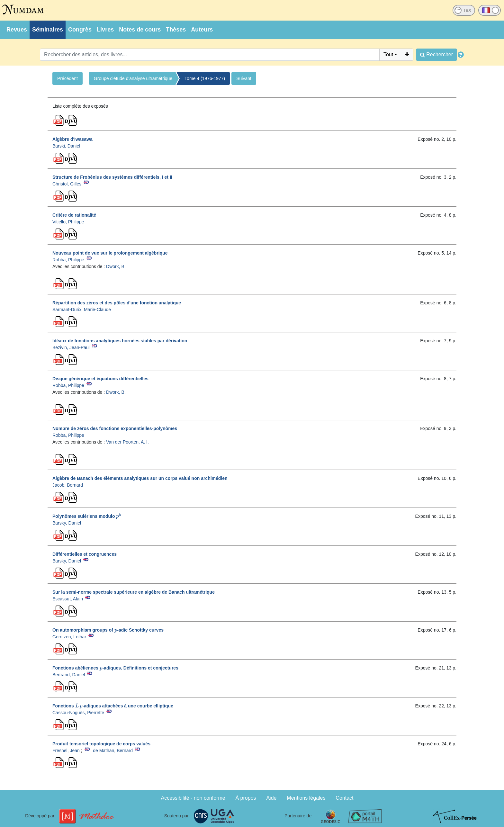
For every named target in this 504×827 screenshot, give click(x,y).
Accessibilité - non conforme (193, 798)
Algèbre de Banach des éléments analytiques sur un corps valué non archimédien (140, 478)
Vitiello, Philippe (68, 222)
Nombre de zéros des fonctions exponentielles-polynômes (115, 428)
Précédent (67, 78)
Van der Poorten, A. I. (127, 442)
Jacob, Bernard (68, 485)
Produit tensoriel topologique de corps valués (101, 744)
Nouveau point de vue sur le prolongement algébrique (110, 253)
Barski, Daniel (66, 146)
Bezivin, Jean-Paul (71, 347)
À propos (246, 798)
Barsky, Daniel (67, 523)
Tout (388, 54)
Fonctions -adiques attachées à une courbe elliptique (113, 706)
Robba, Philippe (68, 260)
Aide (271, 798)
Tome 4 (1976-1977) (205, 78)
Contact (344, 798)
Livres (105, 30)
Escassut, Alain (68, 599)
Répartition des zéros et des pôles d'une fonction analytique (117, 303)
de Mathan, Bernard (113, 751)
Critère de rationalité (74, 215)
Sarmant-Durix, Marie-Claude (82, 310)
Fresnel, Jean (66, 751)
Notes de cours (140, 30)
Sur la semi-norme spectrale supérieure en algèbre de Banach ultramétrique (134, 592)
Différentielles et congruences (85, 554)
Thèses (176, 30)
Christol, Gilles (67, 184)
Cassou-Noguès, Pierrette (78, 713)
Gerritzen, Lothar (69, 637)
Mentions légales (306, 798)
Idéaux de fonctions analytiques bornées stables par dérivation (120, 341)
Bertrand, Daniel (69, 675)
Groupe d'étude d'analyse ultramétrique (133, 78)
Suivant (244, 78)
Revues (17, 30)
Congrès (80, 30)
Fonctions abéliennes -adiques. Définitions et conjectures (115, 668)
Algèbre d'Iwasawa (72, 139)
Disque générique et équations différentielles (100, 379)
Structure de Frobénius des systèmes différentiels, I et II (112, 177)
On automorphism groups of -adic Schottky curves (108, 630)
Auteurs (202, 30)
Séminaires (48, 30)
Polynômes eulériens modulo (87, 516)
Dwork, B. (116, 266)
